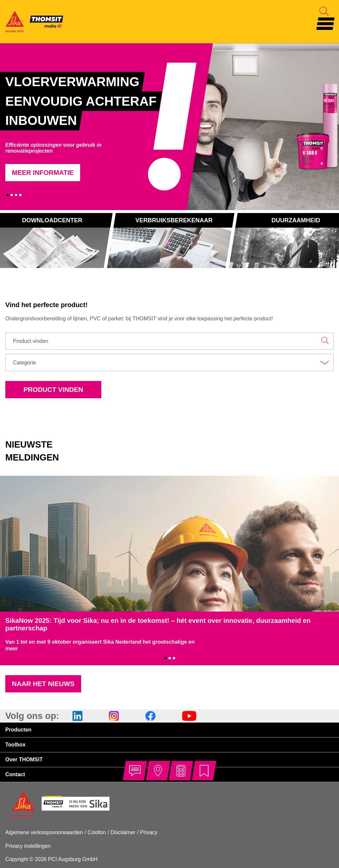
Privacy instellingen (28, 846)
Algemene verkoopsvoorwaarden (44, 832)
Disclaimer (123, 832)
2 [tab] (12, 195)
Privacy (149, 832)
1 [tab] (7, 195)
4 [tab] (20, 195)
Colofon (97, 832)
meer (12, 649)
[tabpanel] (98, 127)
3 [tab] (16, 195)
